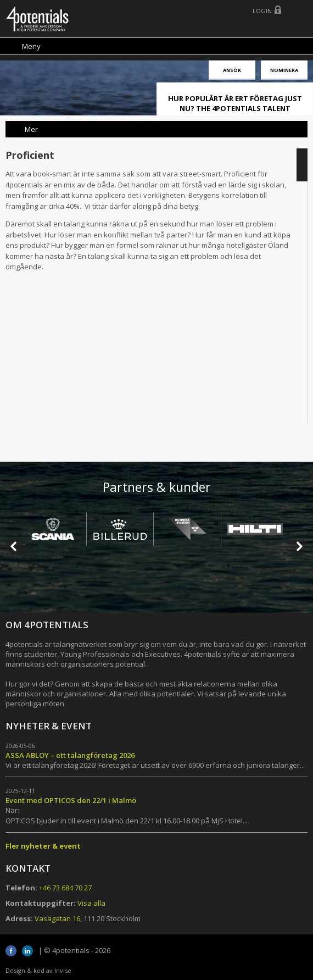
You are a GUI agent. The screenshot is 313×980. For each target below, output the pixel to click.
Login (262, 11)
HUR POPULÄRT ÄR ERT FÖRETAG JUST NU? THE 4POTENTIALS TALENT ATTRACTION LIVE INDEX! (235, 108)
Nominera (284, 70)
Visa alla (91, 903)
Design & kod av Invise (38, 970)
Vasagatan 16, (58, 918)
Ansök (232, 70)
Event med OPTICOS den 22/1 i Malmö (71, 800)
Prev (14, 546)
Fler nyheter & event (43, 846)
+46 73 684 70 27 (65, 888)
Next (299, 546)
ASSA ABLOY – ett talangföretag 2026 (70, 755)
